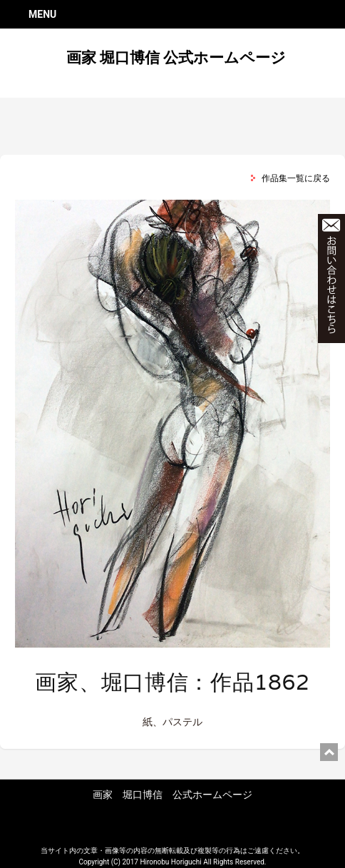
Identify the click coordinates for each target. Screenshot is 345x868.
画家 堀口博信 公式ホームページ (176, 58)
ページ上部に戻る (329, 752)
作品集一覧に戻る (296, 178)
